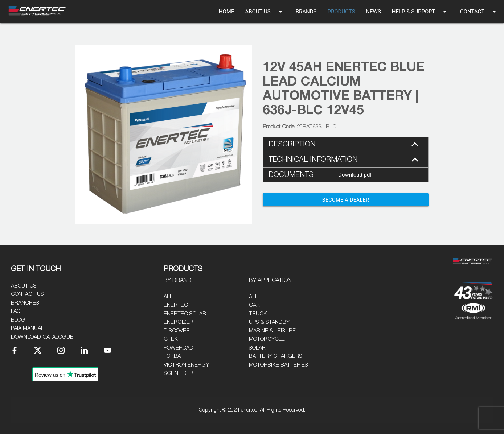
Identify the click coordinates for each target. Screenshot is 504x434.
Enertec (176, 305)
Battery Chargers (276, 356)
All (168, 297)
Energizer (179, 322)
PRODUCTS (341, 12)
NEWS (373, 12)
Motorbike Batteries (278, 365)
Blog (18, 320)
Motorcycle (267, 339)
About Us (24, 286)
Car (254, 305)
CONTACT (479, 12)
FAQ (16, 311)
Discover (177, 331)
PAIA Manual (27, 328)
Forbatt (175, 356)
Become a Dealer (346, 200)
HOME (227, 12)
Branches (25, 303)
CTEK (171, 339)
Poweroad (179, 348)
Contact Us (27, 294)
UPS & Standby (269, 322)
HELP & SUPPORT (421, 12)
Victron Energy (186, 365)
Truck (258, 314)
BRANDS (306, 12)
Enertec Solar (185, 314)
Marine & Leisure (272, 331)
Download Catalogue (42, 337)
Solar (257, 348)
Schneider (179, 373)
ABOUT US (265, 12)
